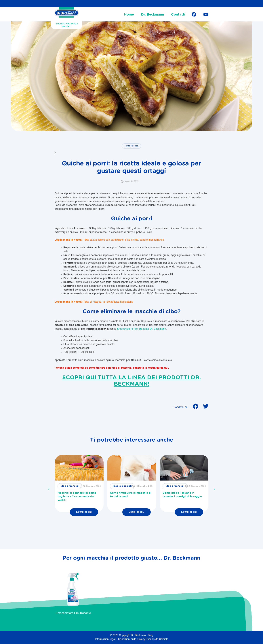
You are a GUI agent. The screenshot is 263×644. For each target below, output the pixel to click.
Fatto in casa (132, 146)
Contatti (178, 15)
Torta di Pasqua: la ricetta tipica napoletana (108, 302)
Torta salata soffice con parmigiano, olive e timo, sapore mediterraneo (124, 240)
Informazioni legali (106, 639)
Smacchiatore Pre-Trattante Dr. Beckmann (142, 329)
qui (166, 368)
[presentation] (49, 489)
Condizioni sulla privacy (132, 639)
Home (129, 15)
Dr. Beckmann (153, 15)
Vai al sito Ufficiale (158, 639)
